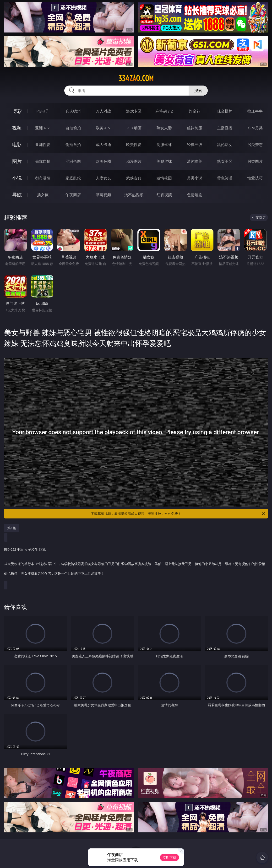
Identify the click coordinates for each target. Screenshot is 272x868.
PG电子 (43, 111)
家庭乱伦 (73, 178)
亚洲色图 (73, 161)
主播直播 (225, 128)
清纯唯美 (195, 161)
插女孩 (43, 195)
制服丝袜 (164, 145)
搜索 (198, 91)
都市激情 (43, 178)
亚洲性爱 (43, 145)
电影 (17, 144)
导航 (17, 195)
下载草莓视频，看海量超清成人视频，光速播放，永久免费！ (178, 514)
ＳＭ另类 (255, 128)
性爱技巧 (255, 178)
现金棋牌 (225, 111)
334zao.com (136, 78)
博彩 (17, 111)
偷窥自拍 (43, 161)
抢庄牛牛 (255, 111)
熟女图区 (225, 161)
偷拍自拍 (73, 145)
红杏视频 (164, 195)
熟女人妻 (164, 128)
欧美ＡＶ (103, 128)
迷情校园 (164, 178)
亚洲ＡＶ (43, 128)
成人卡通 (103, 145)
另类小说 (195, 178)
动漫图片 (134, 161)
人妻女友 (103, 178)
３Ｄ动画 (134, 128)
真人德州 (73, 111)
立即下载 (169, 857)
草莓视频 (103, 195)
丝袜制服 (195, 128)
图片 (17, 161)
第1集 (12, 528)
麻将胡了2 (164, 111)
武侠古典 (134, 178)
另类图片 (255, 161)
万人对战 (103, 111)
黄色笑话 (225, 178)
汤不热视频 (134, 195)
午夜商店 (73, 195)
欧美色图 (103, 161)
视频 (17, 128)
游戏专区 (134, 111)
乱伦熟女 (225, 145)
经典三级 (195, 145)
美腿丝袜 (164, 161)
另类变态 (255, 145)
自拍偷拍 (73, 128)
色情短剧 (195, 195)
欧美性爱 (134, 145)
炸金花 (195, 111)
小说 (17, 178)
